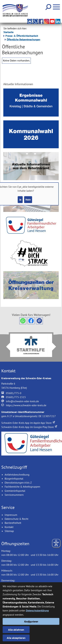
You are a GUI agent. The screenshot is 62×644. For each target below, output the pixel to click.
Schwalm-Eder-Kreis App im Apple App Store (28, 423)
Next (56, 347)
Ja (20, 200)
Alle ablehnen (16, 630)
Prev (6, 347)
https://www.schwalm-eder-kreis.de (26, 405)
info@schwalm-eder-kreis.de (22, 401)
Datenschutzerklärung (37, 610)
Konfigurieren (31, 621)
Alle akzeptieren (16, 638)
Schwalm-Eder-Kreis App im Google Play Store (29, 427)
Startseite (9, 32)
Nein (28, 200)
